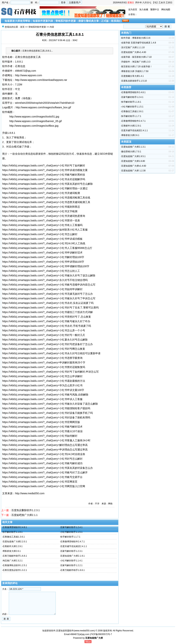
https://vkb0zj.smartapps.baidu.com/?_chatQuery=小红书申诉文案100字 (43, 390)
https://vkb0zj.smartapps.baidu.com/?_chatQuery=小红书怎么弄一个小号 (44, 330)
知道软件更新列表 (43, 21)
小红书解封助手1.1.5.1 (71, 532)
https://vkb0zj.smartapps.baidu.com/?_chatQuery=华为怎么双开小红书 (42, 385)
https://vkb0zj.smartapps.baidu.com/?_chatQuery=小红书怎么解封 (40, 234)
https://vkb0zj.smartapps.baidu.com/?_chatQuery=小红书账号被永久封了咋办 (46, 321)
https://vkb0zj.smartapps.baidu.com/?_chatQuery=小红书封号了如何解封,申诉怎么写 (50, 372)
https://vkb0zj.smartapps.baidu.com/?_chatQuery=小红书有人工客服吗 (42, 225)
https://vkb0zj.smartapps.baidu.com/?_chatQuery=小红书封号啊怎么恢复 (44, 349)
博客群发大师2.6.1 (12, 551)
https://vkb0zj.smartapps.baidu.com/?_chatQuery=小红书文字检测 (40, 211)
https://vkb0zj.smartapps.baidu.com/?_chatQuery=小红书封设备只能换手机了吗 (47, 413)
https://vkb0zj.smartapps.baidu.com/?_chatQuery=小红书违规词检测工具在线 (46, 198)
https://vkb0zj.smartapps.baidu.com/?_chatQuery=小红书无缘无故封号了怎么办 (47, 294)
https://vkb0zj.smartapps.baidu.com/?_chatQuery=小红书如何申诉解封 (42, 289)
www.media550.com (84, 631)
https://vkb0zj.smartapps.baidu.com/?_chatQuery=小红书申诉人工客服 (42, 399)
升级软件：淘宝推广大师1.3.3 (136, 62)
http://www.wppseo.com (29, 75)
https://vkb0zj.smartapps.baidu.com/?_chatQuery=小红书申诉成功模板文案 (45, 170)
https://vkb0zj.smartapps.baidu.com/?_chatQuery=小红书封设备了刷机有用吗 (46, 417)
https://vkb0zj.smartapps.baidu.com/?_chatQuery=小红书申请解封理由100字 (46, 266)
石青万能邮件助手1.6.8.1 (15, 556)
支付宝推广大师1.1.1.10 (133, 47)
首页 (22, 27)
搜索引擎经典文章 (89, 21)
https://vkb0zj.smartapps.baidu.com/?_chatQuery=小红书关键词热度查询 (44, 216)
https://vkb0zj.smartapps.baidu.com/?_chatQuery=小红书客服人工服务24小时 (46, 440)
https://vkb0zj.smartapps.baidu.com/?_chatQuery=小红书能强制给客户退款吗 (46, 408)
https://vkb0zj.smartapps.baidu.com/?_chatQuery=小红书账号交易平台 (42, 477)
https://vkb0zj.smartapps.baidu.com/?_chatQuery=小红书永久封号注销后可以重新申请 (51, 353)
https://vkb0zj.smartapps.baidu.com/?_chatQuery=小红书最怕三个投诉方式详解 (47, 312)
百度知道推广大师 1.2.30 (133, 171)
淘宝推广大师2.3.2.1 (13, 561)
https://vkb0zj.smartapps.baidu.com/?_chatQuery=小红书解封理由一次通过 (45, 188)
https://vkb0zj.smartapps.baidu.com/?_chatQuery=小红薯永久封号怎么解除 (45, 340)
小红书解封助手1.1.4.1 (71, 561)
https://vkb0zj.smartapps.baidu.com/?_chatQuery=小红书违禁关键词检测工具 (46, 202)
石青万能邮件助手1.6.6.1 (73, 570)
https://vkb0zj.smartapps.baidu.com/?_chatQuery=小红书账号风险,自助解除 (45, 395)
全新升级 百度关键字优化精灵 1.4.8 (139, 43)
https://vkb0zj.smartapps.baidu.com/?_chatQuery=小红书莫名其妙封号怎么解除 (47, 184)
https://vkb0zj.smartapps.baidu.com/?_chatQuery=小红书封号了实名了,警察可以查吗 (50, 308)
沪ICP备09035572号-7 (101, 634)
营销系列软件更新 (66, 21)
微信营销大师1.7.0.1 (131, 152)
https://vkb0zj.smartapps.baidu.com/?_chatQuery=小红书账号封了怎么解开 (45, 472)
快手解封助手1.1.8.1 (13, 532)
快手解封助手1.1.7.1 (70, 537)
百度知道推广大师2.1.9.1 (73, 556)
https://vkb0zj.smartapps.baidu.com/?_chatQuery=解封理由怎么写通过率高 (45, 445)
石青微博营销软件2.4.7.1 (73, 542)
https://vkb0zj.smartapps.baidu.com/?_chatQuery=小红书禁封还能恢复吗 (44, 367)
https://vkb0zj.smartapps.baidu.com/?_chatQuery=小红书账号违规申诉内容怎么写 (49, 285)
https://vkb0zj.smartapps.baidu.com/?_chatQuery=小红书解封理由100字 (43, 257)
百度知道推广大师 (94, 638)
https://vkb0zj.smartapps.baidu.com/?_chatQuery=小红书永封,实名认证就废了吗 (48, 303)
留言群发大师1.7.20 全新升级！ (137, 67)
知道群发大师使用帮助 (17, 21)
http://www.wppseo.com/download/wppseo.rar (41, 80)
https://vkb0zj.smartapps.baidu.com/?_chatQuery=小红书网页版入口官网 (44, 486)
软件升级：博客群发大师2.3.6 (136, 38)
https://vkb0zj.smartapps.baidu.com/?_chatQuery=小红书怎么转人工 (41, 271)
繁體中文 (155, 10)
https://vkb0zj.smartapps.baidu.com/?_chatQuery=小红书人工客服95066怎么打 (47, 248)
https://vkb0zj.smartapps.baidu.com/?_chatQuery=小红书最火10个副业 (42, 431)
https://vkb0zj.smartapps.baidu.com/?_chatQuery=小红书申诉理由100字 (43, 262)
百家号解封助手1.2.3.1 (71, 551)
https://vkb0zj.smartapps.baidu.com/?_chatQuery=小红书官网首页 (40, 482)
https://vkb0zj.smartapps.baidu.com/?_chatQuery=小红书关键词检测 (41, 193)
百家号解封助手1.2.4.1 (71, 527)
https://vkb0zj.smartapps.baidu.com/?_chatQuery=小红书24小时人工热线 (44, 243)
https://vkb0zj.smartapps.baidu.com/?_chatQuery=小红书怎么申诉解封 (42, 376)
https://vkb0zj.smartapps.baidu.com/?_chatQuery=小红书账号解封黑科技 (44, 175)
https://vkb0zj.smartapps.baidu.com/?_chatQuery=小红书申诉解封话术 (42, 253)
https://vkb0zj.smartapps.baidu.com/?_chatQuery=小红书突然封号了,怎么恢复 (47, 317)
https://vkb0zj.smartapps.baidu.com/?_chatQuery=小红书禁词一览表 (41, 220)
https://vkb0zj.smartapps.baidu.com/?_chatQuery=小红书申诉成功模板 (42, 239)
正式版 (105, 21)
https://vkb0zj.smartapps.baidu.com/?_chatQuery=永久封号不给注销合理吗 (45, 280)
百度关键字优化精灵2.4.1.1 (74, 546)
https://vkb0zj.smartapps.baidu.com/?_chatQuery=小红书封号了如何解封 (44, 165)
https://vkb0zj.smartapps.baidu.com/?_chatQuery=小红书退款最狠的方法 (44, 381)
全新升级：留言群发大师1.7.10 (136, 57)
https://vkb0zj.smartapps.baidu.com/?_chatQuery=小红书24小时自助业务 (44, 454)
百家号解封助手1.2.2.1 (71, 565)
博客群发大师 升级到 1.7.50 (135, 71)
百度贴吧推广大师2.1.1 (24, 515)
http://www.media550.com (30, 493)
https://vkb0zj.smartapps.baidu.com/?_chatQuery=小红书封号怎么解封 (42, 459)
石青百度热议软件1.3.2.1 (15, 570)
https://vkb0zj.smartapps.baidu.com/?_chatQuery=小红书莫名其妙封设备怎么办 (47, 468)
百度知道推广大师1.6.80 (133, 161)
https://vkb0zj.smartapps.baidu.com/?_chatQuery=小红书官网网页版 (41, 422)
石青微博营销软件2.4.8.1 (15, 527)
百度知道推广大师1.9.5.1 (133, 156)
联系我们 (116, 21)
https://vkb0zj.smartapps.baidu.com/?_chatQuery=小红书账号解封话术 (42, 427)
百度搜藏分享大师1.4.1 (132, 76)
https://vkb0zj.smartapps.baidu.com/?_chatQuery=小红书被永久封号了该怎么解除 (49, 275)
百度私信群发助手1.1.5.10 (134, 81)
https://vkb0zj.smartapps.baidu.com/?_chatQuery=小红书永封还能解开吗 (44, 179)
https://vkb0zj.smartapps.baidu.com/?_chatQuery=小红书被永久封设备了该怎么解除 (50, 404)
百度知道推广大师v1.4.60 (134, 52)
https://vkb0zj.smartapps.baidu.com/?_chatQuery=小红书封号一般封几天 (44, 335)
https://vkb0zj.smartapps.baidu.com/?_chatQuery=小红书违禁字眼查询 (42, 358)
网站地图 (166, 10)
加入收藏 (144, 10)
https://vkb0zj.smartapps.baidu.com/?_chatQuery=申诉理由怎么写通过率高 (45, 450)
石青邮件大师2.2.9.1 (13, 546)
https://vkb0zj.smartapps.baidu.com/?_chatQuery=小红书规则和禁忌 (41, 207)
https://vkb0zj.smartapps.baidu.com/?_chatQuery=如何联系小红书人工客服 (45, 230)
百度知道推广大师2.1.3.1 (133, 147)
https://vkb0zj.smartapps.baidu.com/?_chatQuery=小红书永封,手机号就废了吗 (47, 326)
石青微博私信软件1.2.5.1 (15, 565)
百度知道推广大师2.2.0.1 (15, 542)
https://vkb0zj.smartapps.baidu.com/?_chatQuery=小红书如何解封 (40, 436)
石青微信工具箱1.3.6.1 (14, 537)
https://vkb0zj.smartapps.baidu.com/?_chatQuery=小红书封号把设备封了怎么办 (47, 344)
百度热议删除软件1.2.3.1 (26, 510)
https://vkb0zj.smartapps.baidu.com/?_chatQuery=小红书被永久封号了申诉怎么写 (49, 298)
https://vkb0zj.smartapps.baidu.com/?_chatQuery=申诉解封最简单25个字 (44, 363)
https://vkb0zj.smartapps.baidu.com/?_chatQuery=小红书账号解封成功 (42, 463)
